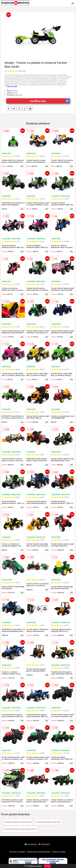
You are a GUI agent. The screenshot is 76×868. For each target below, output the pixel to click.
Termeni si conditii (17, 852)
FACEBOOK (31, 844)
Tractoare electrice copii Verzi (48, 822)
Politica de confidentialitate (39, 852)
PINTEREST (44, 844)
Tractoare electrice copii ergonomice (20, 829)
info (22, 166)
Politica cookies (59, 852)
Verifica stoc (50, 101)
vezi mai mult (12, 86)
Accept (47, 866)
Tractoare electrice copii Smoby (18, 822)
